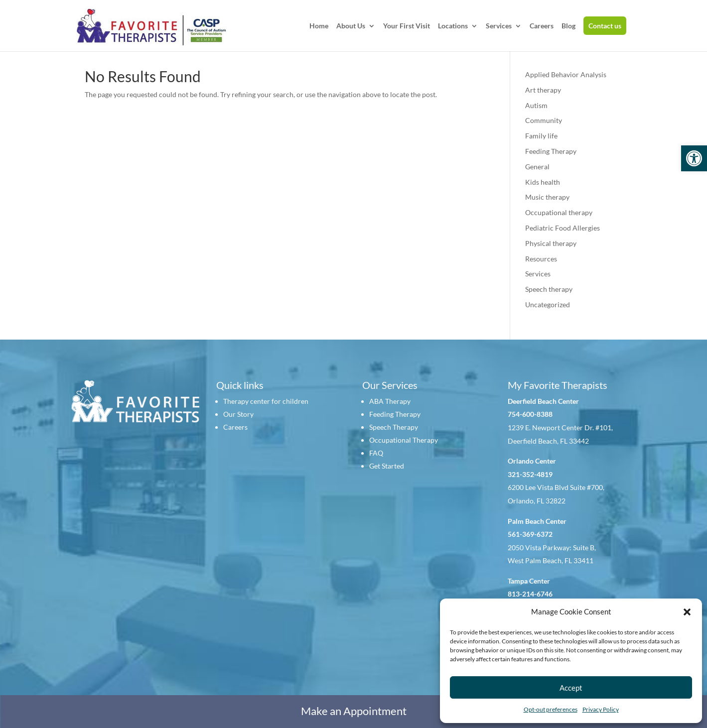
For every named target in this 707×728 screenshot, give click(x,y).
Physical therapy (551, 243)
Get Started (387, 466)
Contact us (605, 26)
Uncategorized (548, 304)
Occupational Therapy (404, 440)
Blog (568, 26)
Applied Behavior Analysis (566, 74)
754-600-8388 (530, 414)
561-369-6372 (530, 534)
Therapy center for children (266, 401)
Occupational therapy (559, 212)
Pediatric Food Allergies (563, 228)
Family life (541, 136)
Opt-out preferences (551, 709)
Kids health (543, 182)
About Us (351, 26)
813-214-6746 (530, 594)
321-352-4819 (530, 474)
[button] (694, 158)
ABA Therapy (390, 401)
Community (544, 120)
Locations (453, 26)
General (537, 167)
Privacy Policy (601, 709)
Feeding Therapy (551, 151)
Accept (571, 688)
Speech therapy (549, 289)
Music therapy (547, 197)
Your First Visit (407, 26)
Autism (536, 105)
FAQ (376, 453)
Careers (542, 26)
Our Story (238, 414)
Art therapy (543, 90)
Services (499, 26)
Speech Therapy (394, 427)
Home (319, 26)
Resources (541, 259)
